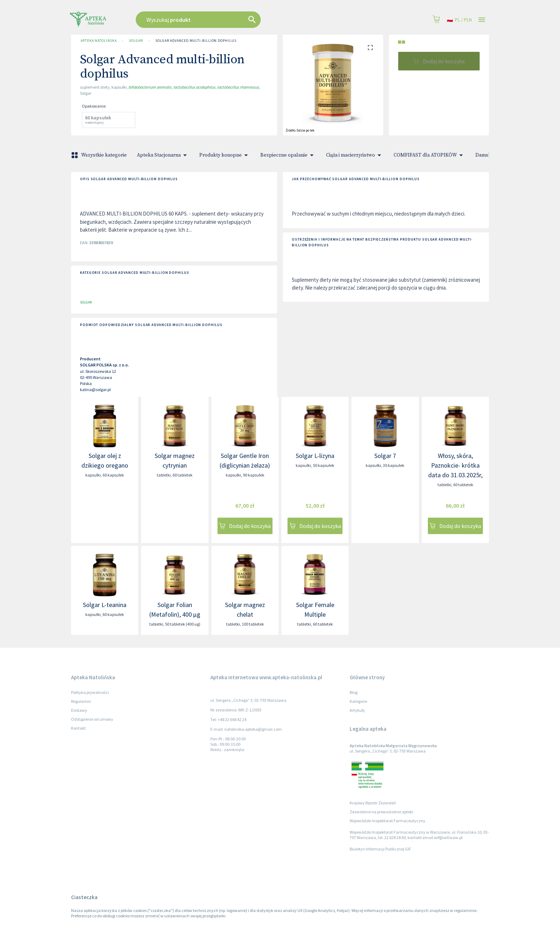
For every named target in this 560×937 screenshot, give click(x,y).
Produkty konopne (225, 155)
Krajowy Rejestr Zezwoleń (373, 803)
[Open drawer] (482, 20)
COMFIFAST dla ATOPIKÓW (429, 155)
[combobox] (234, 20)
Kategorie (358, 701)
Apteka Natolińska (99, 41)
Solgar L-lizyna (315, 456)
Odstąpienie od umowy (92, 719)
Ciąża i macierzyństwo (355, 155)
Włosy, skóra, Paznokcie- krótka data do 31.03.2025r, (455, 465)
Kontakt (78, 728)
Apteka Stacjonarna (163, 155)
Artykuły (357, 710)
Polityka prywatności (90, 692)
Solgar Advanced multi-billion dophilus (196, 41)
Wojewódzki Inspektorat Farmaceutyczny (387, 821)
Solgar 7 (385, 456)
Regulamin (81, 701)
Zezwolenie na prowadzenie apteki (381, 812)
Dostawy (79, 710)
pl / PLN (459, 20)
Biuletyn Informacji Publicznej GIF (380, 849)
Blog (354, 692)
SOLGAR (136, 41)
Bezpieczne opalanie (288, 155)
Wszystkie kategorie (100, 155)
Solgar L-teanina (105, 605)
